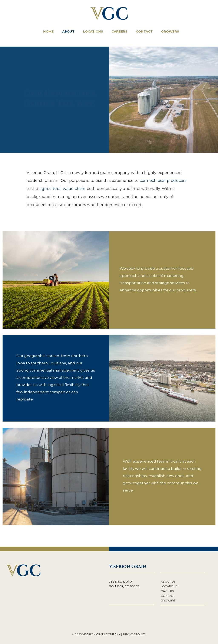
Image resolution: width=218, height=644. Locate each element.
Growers (170, 31)
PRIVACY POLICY (134, 634)
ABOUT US (168, 581)
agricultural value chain (62, 189)
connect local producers (163, 181)
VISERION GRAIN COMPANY (101, 634)
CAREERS (167, 591)
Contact (144, 31)
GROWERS (168, 600)
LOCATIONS (169, 586)
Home (48, 31)
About (68, 31)
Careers (119, 31)
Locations (93, 31)
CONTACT (168, 596)
